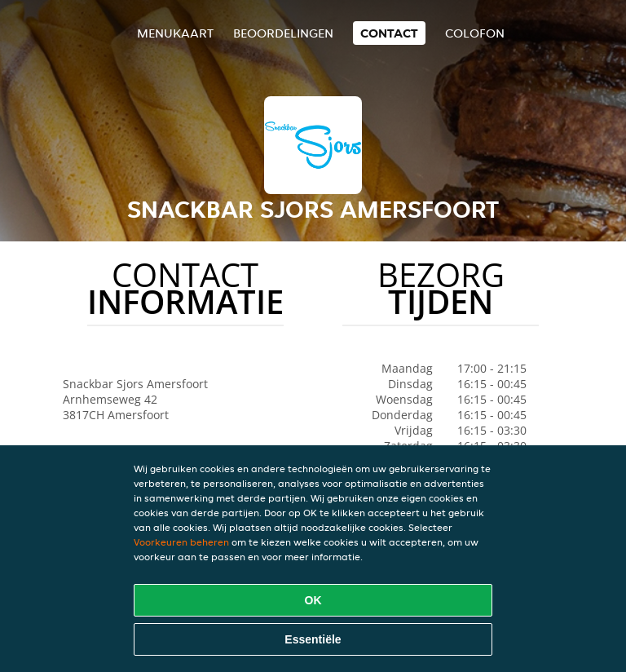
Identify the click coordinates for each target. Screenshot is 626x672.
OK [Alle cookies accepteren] (313, 600)
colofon (475, 33)
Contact (389, 33)
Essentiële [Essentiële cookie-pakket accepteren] (313, 639)
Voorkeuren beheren (181, 542)
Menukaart (175, 33)
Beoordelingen (283, 33)
